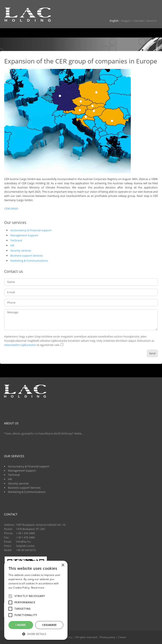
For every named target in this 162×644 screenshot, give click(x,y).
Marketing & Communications (29, 261)
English (114, 21)
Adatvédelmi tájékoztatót (20, 345)
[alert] (36, 600)
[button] (36, 634)
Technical (16, 240)
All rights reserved (86, 637)
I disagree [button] (49, 625)
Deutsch (152, 21)
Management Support (24, 235)
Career (122, 637)
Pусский (139, 21)
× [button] (63, 565)
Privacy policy (107, 637)
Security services (21, 250)
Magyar (126, 21)
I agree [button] (21, 625)
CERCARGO (11, 208)
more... (79, 433)
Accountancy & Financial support (31, 230)
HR (12, 245)
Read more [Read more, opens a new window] (38, 588)
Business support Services (27, 255)
